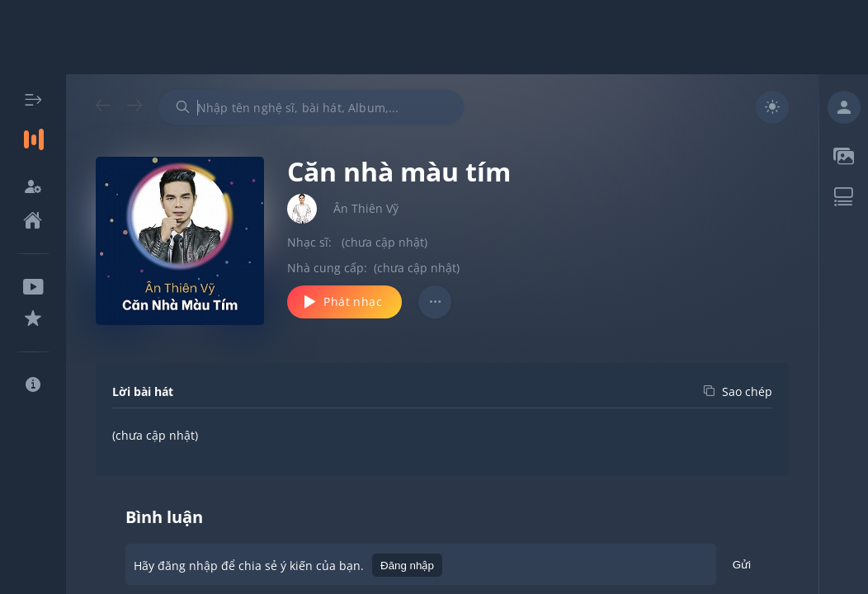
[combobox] (311, 107)
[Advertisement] (434, 37)
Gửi (742, 567)
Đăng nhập (407, 566)
